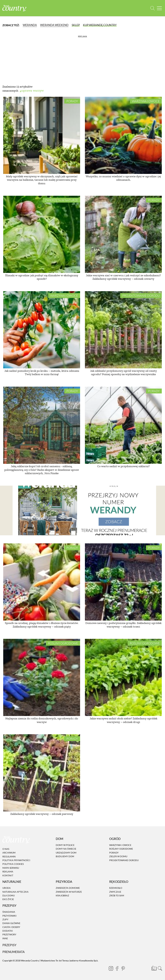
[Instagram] (110, 968)
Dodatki (8, 931)
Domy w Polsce (65, 845)
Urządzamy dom (66, 853)
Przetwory (9, 935)
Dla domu (9, 895)
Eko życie (8, 899)
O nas (6, 849)
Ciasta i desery (11, 927)
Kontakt (8, 875)
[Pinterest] (122, 968)
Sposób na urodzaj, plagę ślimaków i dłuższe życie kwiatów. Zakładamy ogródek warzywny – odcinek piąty (42, 625)
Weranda (30, 25)
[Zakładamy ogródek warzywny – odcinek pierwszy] (42, 773)
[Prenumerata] (154, 968)
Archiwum (9, 853)
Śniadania (9, 912)
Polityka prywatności (16, 860)
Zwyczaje (115, 892)
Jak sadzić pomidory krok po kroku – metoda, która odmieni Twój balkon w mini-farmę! (42, 373)
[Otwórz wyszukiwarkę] (153, 8)
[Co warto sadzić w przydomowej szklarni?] (123, 425)
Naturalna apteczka (15, 892)
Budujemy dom (65, 856)
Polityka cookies (13, 864)
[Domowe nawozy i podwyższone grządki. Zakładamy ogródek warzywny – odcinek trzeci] (123, 582)
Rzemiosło (116, 888)
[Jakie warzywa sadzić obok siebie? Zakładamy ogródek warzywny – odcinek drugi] (123, 677)
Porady (72, 101)
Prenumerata (14, 952)
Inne (5, 938)
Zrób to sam (117, 895)
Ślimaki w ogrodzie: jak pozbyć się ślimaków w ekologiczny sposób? (42, 277)
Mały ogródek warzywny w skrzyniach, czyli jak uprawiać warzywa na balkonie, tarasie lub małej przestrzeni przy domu (42, 180)
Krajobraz (62, 895)
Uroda (7, 888)
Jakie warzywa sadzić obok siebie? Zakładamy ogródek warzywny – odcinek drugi (123, 720)
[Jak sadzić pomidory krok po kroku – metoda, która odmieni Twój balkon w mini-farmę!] (42, 330)
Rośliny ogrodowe (63, 643)
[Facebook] (116, 968)
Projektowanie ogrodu (141, 296)
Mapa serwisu (11, 868)
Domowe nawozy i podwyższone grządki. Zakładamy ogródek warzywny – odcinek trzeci (123, 625)
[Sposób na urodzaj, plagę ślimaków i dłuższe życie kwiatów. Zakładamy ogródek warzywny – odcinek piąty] (42, 582)
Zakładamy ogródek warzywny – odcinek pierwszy (42, 814)
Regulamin (9, 856)
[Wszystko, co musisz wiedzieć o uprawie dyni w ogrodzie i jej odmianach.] (123, 135)
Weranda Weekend (54, 25)
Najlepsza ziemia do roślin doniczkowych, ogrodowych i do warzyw (42, 720)
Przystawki (9, 916)
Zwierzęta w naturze (61, 200)
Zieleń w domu (118, 856)
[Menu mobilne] (159, 8)
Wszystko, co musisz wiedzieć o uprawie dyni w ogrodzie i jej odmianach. (123, 178)
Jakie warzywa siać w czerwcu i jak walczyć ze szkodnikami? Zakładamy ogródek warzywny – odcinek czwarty (123, 277)
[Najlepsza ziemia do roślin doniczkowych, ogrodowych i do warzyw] (42, 677)
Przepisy (9, 945)
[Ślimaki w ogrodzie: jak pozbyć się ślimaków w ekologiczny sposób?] (42, 234)
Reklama (8, 872)
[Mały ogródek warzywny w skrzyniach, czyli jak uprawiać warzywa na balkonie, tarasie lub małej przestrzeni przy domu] (42, 135)
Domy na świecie (66, 849)
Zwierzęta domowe (68, 888)
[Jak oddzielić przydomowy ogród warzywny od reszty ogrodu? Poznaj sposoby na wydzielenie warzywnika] (123, 330)
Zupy (5, 919)
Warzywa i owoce (146, 101)
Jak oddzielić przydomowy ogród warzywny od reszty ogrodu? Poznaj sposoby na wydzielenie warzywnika (123, 373)
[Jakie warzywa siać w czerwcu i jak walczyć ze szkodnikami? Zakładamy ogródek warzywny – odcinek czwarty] (123, 234)
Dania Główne (11, 923)
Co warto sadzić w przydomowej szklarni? (123, 466)
